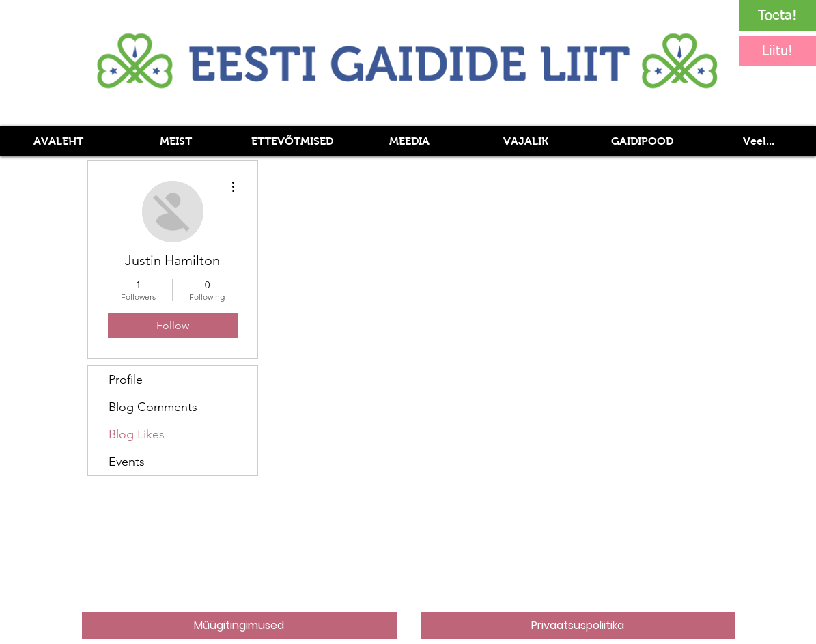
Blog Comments (153, 407)
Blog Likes (137, 434)
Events (127, 462)
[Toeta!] (777, 15)
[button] (409, 141)
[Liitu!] (777, 51)
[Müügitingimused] (239, 626)
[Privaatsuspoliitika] (578, 626)
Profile (126, 380)
